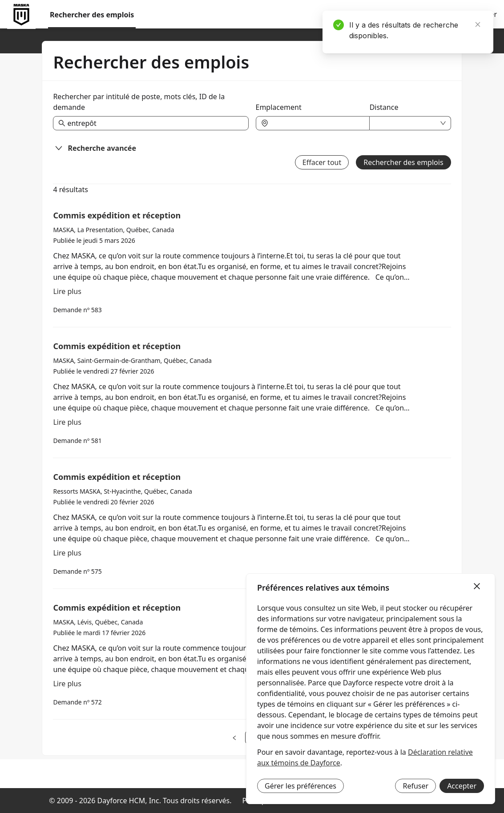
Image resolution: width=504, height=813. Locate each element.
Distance (384, 107)
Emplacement (279, 107)
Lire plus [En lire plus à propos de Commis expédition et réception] (67, 291)
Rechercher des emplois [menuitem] (92, 15)
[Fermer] (477, 587)
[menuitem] (21, 15)
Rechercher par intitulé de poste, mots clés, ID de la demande (139, 102)
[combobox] (317, 123)
